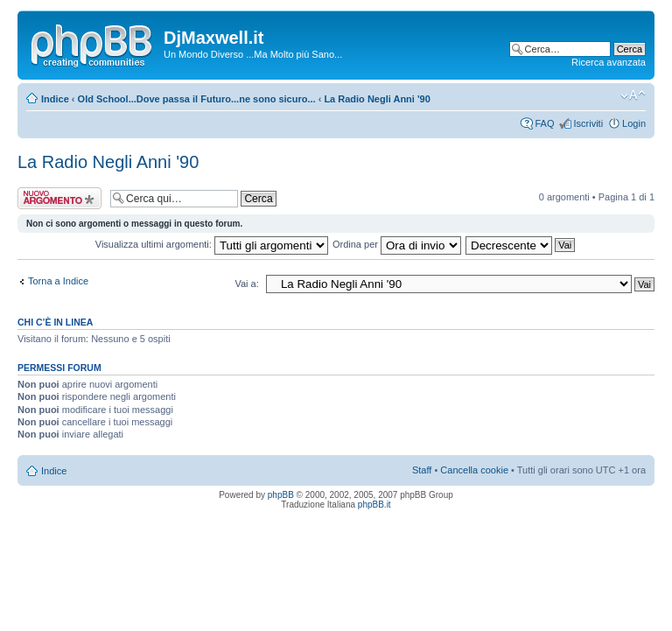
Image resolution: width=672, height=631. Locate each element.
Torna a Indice (58, 281)
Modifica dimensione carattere (633, 95)
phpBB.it (374, 505)
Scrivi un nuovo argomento (59, 198)
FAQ (544, 123)
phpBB (281, 495)
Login (634, 123)
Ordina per (397, 244)
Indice (55, 99)
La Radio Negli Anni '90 (377, 99)
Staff (422, 470)
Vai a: (246, 284)
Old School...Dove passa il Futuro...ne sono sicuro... (197, 99)
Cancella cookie (474, 470)
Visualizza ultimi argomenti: (212, 244)
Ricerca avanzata (609, 62)
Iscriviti (588, 123)
